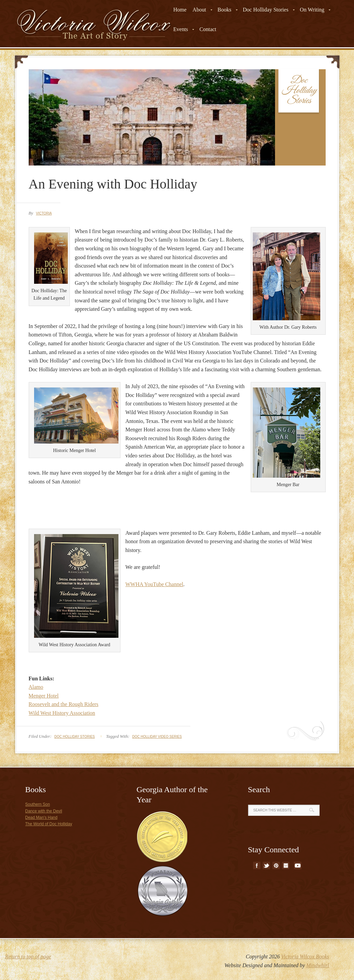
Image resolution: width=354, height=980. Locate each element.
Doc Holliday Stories (75, 737)
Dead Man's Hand (42, 818)
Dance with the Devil (44, 811)
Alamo (36, 687)
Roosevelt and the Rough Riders (64, 704)
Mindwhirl (318, 965)
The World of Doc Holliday (49, 824)
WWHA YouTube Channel (154, 584)
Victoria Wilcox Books (305, 957)
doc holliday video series (157, 737)
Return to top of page (28, 957)
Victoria (44, 213)
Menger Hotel (44, 696)
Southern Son (38, 804)
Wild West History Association (62, 713)
